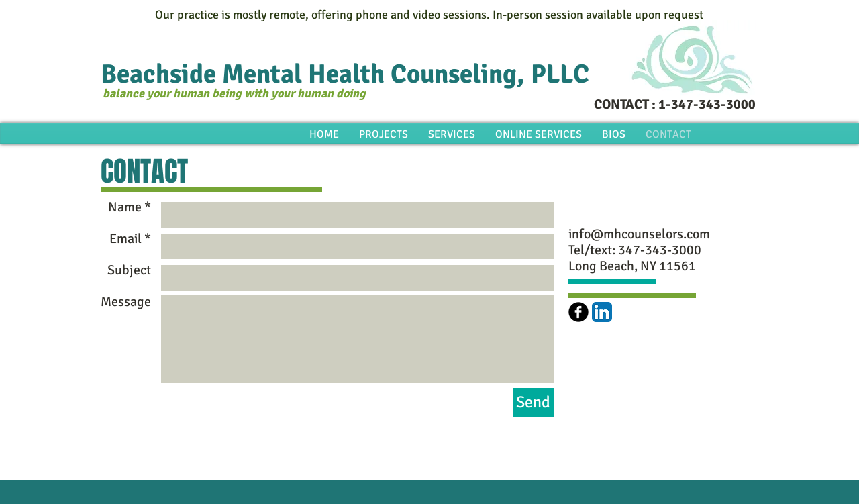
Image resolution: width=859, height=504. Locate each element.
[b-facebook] (578, 312)
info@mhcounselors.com (639, 234)
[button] (614, 134)
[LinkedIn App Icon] (602, 312)
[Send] (533, 402)
